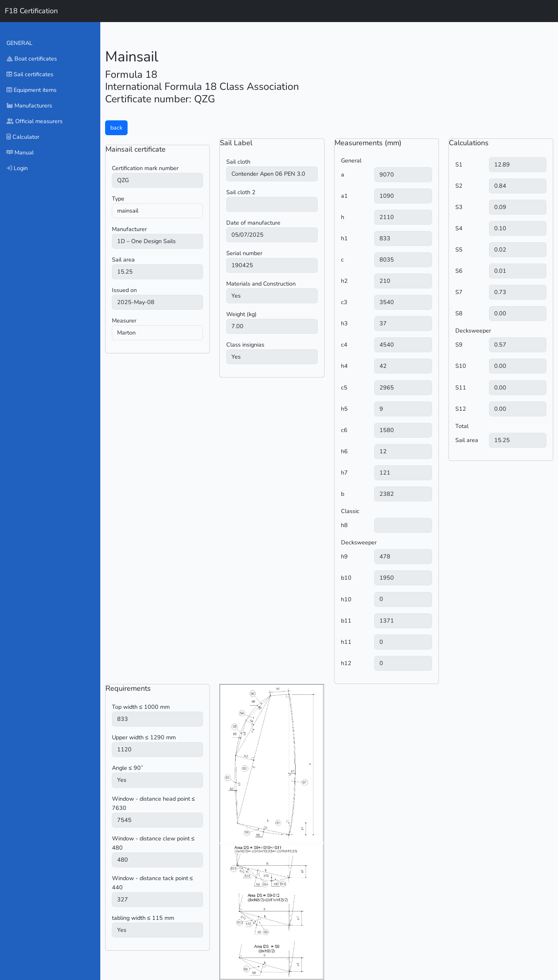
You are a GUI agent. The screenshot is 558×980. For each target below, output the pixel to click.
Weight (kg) (241, 314)
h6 (344, 451)
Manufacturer (129, 229)
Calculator (23, 137)
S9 (459, 345)
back (116, 128)
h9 (344, 556)
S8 (459, 313)
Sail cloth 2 (241, 192)
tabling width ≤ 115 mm (143, 918)
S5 (459, 250)
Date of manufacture (253, 223)
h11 (346, 642)
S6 (459, 271)
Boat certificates (32, 59)
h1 (344, 238)
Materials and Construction (261, 284)
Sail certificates (30, 74)
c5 (344, 388)
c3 (344, 302)
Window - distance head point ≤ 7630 (153, 803)
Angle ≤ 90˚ (128, 768)
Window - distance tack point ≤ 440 (152, 883)
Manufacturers (29, 106)
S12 (461, 409)
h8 (344, 525)
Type (118, 199)
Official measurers (34, 121)
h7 (344, 473)
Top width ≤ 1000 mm (141, 707)
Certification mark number (145, 168)
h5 (344, 409)
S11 (461, 388)
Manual (20, 152)
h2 (344, 281)
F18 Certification (31, 11)
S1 (459, 164)
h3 (344, 323)
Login (17, 168)
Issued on (124, 290)
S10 (461, 366)
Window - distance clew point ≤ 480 (153, 843)
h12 (346, 663)
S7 (459, 292)
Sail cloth (238, 162)
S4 (459, 228)
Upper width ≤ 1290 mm (144, 737)
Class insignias (245, 345)
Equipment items (31, 90)
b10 (346, 578)
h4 (344, 366)
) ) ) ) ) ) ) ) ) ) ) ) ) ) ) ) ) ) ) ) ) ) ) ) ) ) (157, 241)
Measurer (124, 321)
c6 (344, 430)
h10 (346, 599)
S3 (459, 207)
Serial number (244, 253)
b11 (346, 621)
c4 (344, 345)
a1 (344, 196)
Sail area (123, 260)
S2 (459, 186)
